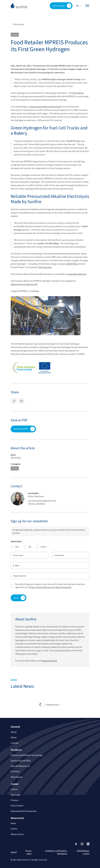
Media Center (17, 834)
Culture (14, 789)
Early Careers (17, 806)
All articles (17, 24)
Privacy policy (28, 852)
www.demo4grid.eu (77, 274)
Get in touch (62, 6)
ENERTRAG (72, 264)
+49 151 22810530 (36, 504)
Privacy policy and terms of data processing (50, 587)
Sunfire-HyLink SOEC (21, 761)
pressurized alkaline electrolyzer (45, 107)
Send (19, 598)
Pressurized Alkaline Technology (27, 755)
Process (15, 800)
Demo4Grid (78, 93)
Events (14, 829)
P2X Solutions (45, 267)
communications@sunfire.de (42, 501)
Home (14, 732)
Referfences (17, 777)
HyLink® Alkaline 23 (20, 766)
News (13, 823)
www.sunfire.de (50, 666)
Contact (15, 743)
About (14, 737)
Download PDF (24, 429)
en (79, 6)
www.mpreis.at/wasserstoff (24, 284)
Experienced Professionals (24, 811)
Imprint (14, 852)
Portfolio (15, 771)
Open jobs (16, 795)
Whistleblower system (83, 852)
